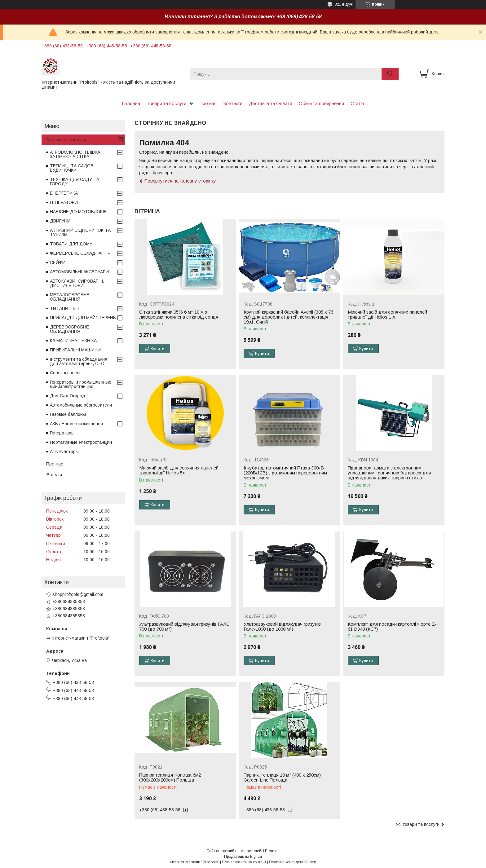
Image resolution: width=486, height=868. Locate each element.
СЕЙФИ (58, 262)
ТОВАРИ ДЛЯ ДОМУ (71, 244)
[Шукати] (390, 74)
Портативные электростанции (81, 442)
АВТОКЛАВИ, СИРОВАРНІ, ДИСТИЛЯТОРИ (77, 283)
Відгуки (54, 475)
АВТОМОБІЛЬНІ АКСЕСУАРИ (79, 272)
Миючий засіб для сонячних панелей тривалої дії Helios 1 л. (387, 315)
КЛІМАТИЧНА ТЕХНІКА (73, 341)
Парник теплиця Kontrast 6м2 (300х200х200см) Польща (170, 778)
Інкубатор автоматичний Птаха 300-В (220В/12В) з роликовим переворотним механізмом (285, 473)
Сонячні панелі (65, 373)
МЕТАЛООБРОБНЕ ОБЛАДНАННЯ (70, 297)
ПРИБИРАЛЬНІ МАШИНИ (75, 350)
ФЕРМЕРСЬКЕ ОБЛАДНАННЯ (80, 253)
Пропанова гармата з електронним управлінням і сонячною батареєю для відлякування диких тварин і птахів (389, 473)
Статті (357, 103)
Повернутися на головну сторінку (180, 181)
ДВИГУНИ (60, 221)
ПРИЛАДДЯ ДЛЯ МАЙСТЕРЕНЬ (83, 318)
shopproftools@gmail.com (78, 594)
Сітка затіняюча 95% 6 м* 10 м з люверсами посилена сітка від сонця (179, 315)
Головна (131, 103)
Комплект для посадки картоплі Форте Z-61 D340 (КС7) (392, 627)
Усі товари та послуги (418, 824)
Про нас (208, 103)
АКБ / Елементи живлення (76, 424)
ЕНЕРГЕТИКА (64, 193)
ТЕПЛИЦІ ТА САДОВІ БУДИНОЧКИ (72, 168)
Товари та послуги (166, 103)
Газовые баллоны (68, 414)
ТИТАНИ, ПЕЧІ (65, 308)
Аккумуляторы (64, 452)
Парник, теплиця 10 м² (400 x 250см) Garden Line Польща (282, 778)
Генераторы (62, 433)
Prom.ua (272, 851)
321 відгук (344, 4)
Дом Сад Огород (68, 396)
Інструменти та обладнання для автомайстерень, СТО (79, 361)
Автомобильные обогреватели (81, 405)
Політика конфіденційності (293, 862)
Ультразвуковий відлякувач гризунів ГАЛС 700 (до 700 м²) (184, 627)
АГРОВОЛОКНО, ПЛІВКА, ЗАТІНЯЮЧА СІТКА (76, 154)
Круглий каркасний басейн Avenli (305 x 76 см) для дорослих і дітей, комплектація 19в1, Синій (288, 317)
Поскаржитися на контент (244, 862)
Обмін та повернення (321, 103)
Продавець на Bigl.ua (243, 857)
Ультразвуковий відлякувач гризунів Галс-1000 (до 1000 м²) (282, 627)
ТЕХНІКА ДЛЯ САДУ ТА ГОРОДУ (75, 182)
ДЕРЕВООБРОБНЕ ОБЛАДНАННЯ (69, 329)
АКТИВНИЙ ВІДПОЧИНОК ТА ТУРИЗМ (80, 232)
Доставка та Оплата (271, 103)
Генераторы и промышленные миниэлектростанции (81, 384)
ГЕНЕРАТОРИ (64, 202)
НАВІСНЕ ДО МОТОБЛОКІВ (78, 212)
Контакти (233, 103)
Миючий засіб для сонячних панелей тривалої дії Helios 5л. (179, 470)
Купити (158, 349)
